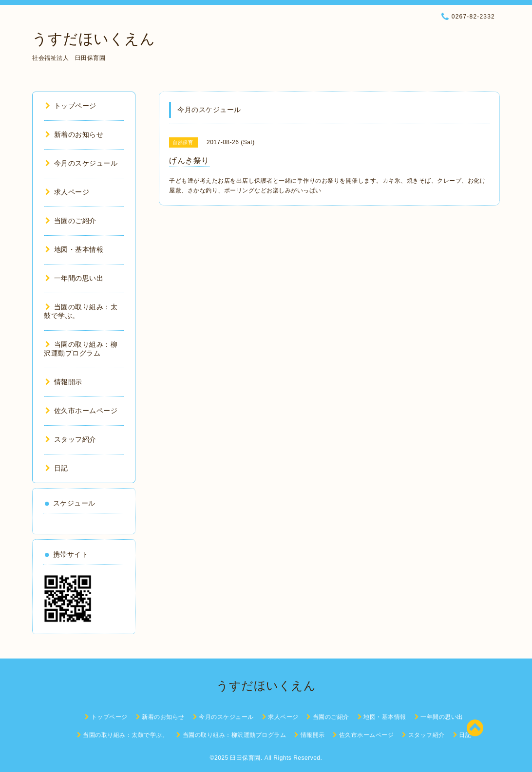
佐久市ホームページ (81, 411)
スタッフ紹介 (71, 439)
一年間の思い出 (74, 278)
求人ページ (67, 192)
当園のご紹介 (71, 221)
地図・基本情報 (74, 249)
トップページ (71, 106)
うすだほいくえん (94, 39)
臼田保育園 (245, 758)
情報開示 (64, 382)
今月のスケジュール (81, 163)
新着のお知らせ (74, 134)
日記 (57, 468)
